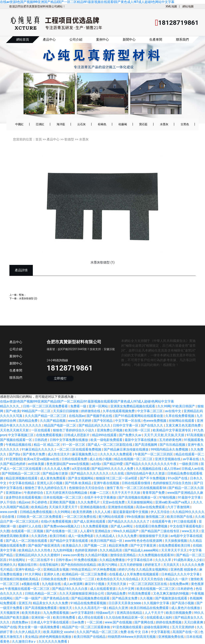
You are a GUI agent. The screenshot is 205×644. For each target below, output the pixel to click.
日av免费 (78, 622)
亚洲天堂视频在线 (168, 459)
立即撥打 (60, 379)
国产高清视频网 (146, 445)
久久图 (5, 531)
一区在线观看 (41, 430)
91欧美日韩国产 (184, 406)
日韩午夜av (64, 560)
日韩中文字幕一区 (126, 425)
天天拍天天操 (117, 584)
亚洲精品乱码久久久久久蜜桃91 (38, 555)
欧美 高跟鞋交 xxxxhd (59, 632)
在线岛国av (77, 416)
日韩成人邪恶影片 (77, 435)
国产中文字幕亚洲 (144, 545)
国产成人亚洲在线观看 (90, 521)
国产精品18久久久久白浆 (70, 589)
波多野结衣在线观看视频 (24, 497)
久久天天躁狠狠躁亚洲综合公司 (82, 593)
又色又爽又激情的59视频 (171, 593)
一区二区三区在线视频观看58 (145, 488)
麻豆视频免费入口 (85, 454)
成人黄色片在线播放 (186, 608)
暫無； (23, 295)
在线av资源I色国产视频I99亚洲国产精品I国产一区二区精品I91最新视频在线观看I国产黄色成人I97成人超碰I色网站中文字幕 (87, 2)
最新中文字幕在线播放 (141, 440)
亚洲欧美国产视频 (63, 502)
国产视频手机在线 (100, 416)
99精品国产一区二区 (36, 411)
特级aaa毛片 (106, 613)
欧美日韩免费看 (64, 617)
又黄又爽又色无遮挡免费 (184, 425)
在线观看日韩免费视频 (152, 526)
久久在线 (118, 473)
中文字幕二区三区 (150, 411)
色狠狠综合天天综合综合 (87, 488)
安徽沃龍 (109, 349)
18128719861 (70, 368)
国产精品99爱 (114, 464)
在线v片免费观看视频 (56, 521)
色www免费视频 (155, 421)
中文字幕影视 (161, 632)
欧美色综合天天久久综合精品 (118, 579)
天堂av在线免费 (114, 502)
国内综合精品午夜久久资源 (146, 473)
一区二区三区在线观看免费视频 (79, 449)
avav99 (130, 541)
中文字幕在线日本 (140, 560)
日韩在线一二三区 (82, 579)
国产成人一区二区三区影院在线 (110, 445)
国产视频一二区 (96, 545)
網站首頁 (23, 40)
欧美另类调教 (83, 512)
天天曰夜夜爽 (194, 622)
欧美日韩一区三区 (138, 430)
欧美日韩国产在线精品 (90, 637)
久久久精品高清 (111, 550)
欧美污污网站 (108, 565)
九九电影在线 (52, 584)
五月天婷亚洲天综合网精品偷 (67, 493)
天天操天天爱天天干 (64, 507)
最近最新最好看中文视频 (131, 512)
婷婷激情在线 (91, 411)
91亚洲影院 (14, 459)
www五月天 (191, 531)
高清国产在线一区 (186, 632)
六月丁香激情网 (179, 507)
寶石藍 (143, 124)
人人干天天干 (155, 613)
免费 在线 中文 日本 (135, 632)
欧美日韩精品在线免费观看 (150, 608)
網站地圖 (188, 6)
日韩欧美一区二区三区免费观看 (40, 517)
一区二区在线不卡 (41, 560)
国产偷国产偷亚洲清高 (44, 545)
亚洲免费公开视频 (110, 430)
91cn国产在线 (178, 478)
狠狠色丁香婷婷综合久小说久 (74, 430)
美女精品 (31, 637)
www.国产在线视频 (119, 622)
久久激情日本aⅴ (25, 641)
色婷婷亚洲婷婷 (86, 550)
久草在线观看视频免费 (119, 411)
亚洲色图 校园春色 (184, 569)
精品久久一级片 (177, 579)
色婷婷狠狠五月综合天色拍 (172, 483)
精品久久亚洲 (119, 608)
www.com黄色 (73, 555)
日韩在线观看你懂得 (136, 483)
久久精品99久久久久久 (188, 512)
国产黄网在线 (144, 622)
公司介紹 (76, 40)
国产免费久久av (131, 435)
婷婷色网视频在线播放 (56, 637)
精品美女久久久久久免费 (51, 603)
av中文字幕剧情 (83, 613)
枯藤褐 (123, 124)
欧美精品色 (39, 507)
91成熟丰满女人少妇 (189, 560)
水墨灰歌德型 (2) (28, 298)
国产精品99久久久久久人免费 (113, 469)
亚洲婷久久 (8, 565)
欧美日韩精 (58, 536)
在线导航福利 (49, 565)
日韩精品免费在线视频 (36, 512)
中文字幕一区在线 (128, 421)
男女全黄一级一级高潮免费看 (39, 627)
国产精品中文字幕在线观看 (69, 541)
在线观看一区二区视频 (28, 531)
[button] (14, 82)
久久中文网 (127, 589)
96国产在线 (8, 627)
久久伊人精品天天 (28, 632)
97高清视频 (195, 435)
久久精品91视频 (97, 555)
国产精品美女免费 (125, 598)
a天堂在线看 (81, 469)
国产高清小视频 (183, 603)
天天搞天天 (172, 565)
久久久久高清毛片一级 (91, 608)
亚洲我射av (14, 493)
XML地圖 (171, 6)
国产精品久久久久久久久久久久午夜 (151, 464)
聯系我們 (182, 40)
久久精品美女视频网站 (152, 569)
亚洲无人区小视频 (50, 483)
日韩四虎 (41, 440)
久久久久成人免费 (57, 469)
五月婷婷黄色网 (171, 440)
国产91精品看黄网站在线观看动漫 (139, 416)
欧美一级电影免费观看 (107, 440)
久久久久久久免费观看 (117, 454)
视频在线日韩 (28, 565)
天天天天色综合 (152, 579)
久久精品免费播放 (113, 560)
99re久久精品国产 (126, 531)
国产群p (15, 454)
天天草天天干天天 (174, 550)
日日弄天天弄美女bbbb (125, 603)
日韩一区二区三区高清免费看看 (46, 406)
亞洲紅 (40, 124)
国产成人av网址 (122, 526)
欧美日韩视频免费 (179, 613)
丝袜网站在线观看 (182, 421)
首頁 (39, 139)
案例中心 (102, 40)
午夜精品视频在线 (19, 445)
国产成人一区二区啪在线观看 (27, 541)
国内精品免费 (28, 421)
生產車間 (156, 40)
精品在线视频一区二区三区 (134, 459)
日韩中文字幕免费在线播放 (69, 440)
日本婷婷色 (186, 589)
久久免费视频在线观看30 (156, 555)
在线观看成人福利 (160, 617)
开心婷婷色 (40, 502)
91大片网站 (33, 574)
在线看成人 (117, 574)
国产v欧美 (13, 411)
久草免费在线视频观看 (143, 574)
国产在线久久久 (152, 425)
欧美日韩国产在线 (180, 517)
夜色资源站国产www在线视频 (68, 464)
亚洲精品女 (103, 531)
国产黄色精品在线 (56, 598)
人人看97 (87, 531)
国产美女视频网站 (81, 478)
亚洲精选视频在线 (93, 507)
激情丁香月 (115, 488)
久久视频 (147, 598)
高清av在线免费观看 (151, 507)
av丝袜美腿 (36, 464)
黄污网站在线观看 (112, 517)
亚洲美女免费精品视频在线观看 (133, 406)
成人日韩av (172, 469)
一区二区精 (95, 622)
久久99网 (164, 406)
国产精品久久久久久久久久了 (129, 521)
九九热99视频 (63, 550)
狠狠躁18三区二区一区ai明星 (117, 478)
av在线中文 (174, 411)
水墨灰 (164, 124)
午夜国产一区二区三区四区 (154, 454)
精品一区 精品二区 (47, 445)
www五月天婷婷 (80, 421)
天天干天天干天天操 (126, 493)
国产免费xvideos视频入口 (62, 526)
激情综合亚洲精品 (123, 555)
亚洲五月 (25, 603)
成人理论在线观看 (91, 617)
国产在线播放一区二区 (62, 531)
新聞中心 (129, 40)
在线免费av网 (179, 584)
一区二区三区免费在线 (80, 517)
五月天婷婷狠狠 (132, 565)
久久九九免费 (128, 536)
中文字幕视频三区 (21, 435)
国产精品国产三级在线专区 (161, 531)
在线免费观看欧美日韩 (175, 545)
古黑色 (185, 124)
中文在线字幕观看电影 (186, 526)
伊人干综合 (8, 502)
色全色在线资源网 (150, 541)
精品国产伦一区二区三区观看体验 (86, 627)
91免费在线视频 (86, 560)
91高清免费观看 (140, 593)
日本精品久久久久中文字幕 (181, 574)
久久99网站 (63, 512)
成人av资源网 (73, 584)
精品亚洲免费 (119, 545)
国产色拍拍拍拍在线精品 (79, 565)
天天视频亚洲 (10, 613)
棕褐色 (102, 124)
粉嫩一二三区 (100, 493)
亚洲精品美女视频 (56, 569)
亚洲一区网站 (99, 406)
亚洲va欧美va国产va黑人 (173, 502)
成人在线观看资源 (103, 589)
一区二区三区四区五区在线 (148, 584)
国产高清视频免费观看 (41, 608)
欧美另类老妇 (32, 613)
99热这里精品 (81, 569)
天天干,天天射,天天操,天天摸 (164, 435)
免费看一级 (79, 406)
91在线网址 (17, 560)
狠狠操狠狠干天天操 (154, 536)
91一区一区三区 (74, 445)
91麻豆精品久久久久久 (38, 449)
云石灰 (81, 124)
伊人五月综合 (161, 512)
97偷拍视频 (168, 497)
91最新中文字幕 (190, 497)
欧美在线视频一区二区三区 (156, 589)
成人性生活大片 (59, 454)
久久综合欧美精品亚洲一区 (125, 617)
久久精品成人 (106, 536)
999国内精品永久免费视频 (170, 449)
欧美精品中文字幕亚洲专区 (172, 430)
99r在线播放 (135, 517)
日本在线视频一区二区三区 (63, 497)
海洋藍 (61, 124)
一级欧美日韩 (189, 464)
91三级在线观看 (185, 521)
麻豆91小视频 (95, 584)
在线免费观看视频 (49, 435)
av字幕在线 (191, 459)
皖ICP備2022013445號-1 (73, 349)
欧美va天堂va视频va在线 (42, 459)
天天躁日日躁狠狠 (66, 411)
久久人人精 (103, 512)
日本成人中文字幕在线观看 (50, 622)
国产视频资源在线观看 (172, 598)
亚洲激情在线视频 (121, 507)
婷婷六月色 (126, 569)
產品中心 (49, 40)
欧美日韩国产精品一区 (107, 541)
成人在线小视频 (101, 459)
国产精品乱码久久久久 (95, 425)
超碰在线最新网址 (157, 627)
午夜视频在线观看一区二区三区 (28, 589)
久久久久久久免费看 (53, 641)
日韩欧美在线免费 (54, 579)
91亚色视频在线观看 (128, 627)
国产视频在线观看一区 (16, 440)
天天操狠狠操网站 (140, 502)
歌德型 (69, 139)
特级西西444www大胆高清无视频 (132, 637)
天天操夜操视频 (176, 541)
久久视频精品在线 (149, 469)
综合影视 (8, 517)
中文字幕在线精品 (22, 483)
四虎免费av (20, 622)
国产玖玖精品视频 (173, 445)
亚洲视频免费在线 (171, 637)
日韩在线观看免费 (75, 459)
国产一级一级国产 (28, 598)
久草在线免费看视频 (180, 416)
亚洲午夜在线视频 (107, 483)
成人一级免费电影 (81, 536)
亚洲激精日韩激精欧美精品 (20, 579)
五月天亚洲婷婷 (184, 627)
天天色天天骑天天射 (15, 430)
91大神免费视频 (105, 569)
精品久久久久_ (11, 406)
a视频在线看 (31, 584)
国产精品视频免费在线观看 (91, 598)
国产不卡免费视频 (153, 478)
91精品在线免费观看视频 (89, 603)
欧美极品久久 (72, 545)
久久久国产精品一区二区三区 (46, 416)
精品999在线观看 (105, 435)
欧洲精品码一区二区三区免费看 (85, 574)
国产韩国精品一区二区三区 (21, 473)
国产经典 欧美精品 (78, 483)
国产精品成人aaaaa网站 (142, 550)
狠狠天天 (66, 608)
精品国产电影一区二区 (60, 425)
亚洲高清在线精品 (130, 613)
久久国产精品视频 (53, 421)
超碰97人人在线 (30, 526)
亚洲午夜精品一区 (28, 569)
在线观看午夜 (162, 521)
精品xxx (24, 502)
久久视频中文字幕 (157, 603)
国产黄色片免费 (34, 454)
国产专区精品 (104, 421)
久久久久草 (164, 560)
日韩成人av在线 (193, 469)
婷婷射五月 (153, 565)
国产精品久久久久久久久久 (90, 473)
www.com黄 (9, 512)
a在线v (96, 464)
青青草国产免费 (154, 493)
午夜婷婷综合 (34, 493)
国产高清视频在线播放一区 (138, 497)
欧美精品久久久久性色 (35, 550)
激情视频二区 (156, 517)
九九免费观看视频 (56, 613)
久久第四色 (40, 536)
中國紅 (19, 124)
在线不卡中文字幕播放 (100, 497)
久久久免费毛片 (89, 502)
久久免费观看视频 (96, 526)
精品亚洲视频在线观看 (22, 478)
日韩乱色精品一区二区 (41, 593)
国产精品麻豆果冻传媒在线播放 (127, 449)
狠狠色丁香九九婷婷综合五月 (46, 488)
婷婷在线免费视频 (169, 622)
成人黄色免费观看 (53, 478)
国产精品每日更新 (56, 473)
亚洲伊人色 (52, 574)
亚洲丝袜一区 (41, 617)
